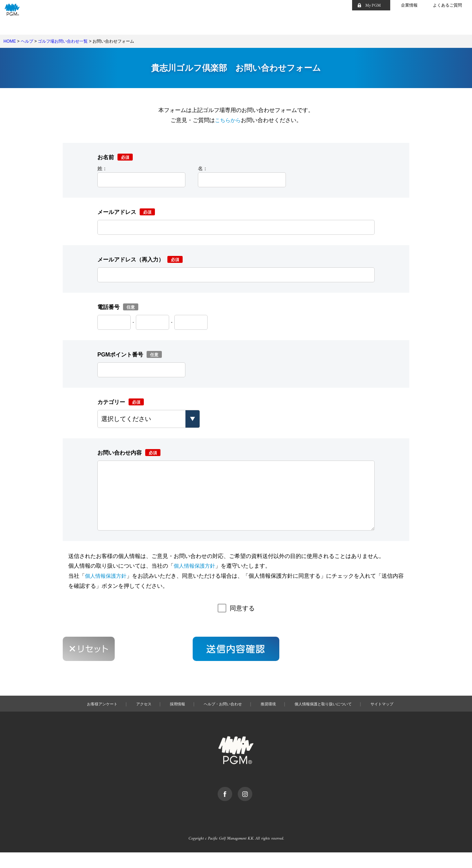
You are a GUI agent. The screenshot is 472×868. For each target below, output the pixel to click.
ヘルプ (27, 41)
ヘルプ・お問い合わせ (220, 718)
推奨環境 (270, 718)
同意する (242, 622)
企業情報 (409, 5)
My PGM (373, 5)
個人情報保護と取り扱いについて (331, 718)
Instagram (254, 804)
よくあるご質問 (447, 5)
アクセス (133, 718)
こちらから (228, 120)
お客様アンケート (87, 718)
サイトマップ (397, 718)
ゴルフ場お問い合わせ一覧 (63, 41)
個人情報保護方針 (196, 580)
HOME (10, 41)
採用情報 (169, 718)
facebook (233, 804)
